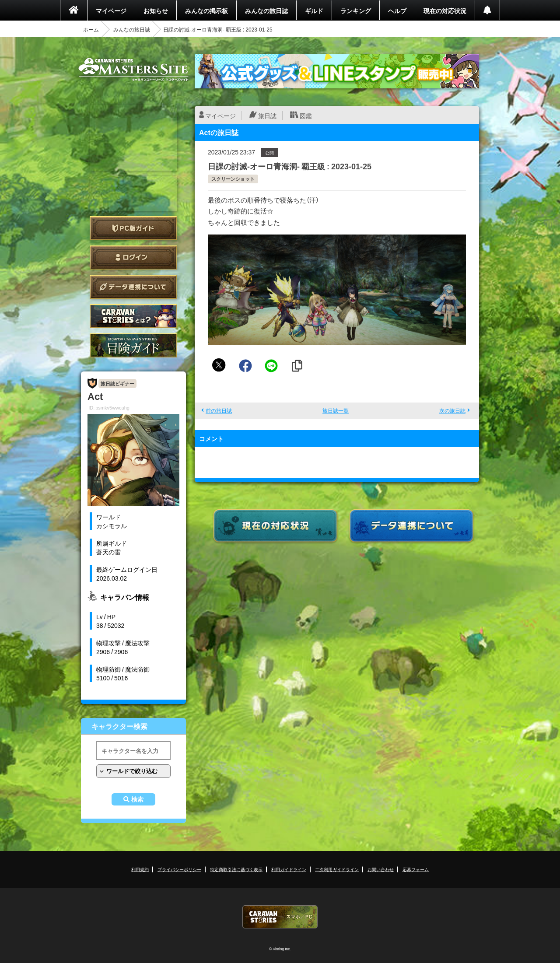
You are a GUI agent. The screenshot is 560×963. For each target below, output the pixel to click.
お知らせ (156, 11)
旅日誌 (267, 116)
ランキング (356, 11)
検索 (137, 799)
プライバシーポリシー (179, 869)
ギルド (314, 11)
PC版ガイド (133, 228)
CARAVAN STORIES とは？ (133, 316)
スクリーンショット (233, 179)
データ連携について (133, 287)
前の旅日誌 (219, 410)
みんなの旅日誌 (266, 11)
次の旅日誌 (452, 410)
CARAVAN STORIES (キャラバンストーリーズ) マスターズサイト (133, 70)
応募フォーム (416, 869)
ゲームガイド (133, 345)
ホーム (91, 29)
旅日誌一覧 (336, 410)
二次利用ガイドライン (337, 869)
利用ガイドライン (289, 869)
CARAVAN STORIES (280, 917)
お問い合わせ (381, 869)
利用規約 (140, 869)
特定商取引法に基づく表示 (236, 869)
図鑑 (306, 116)
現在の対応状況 (445, 11)
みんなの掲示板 (206, 11)
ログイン (133, 257)
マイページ (111, 11)
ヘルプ (397, 11)
